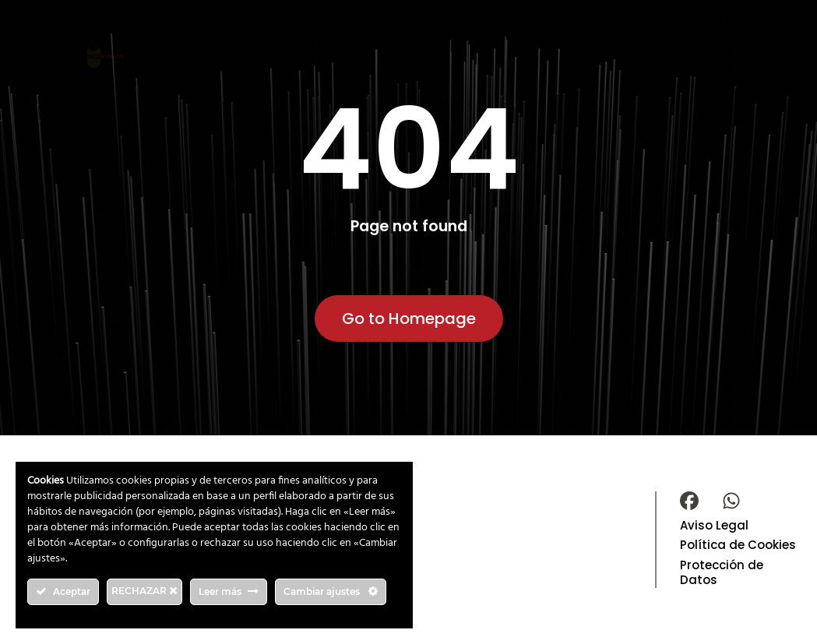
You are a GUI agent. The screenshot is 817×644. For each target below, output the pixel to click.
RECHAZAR (144, 591)
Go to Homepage (409, 318)
